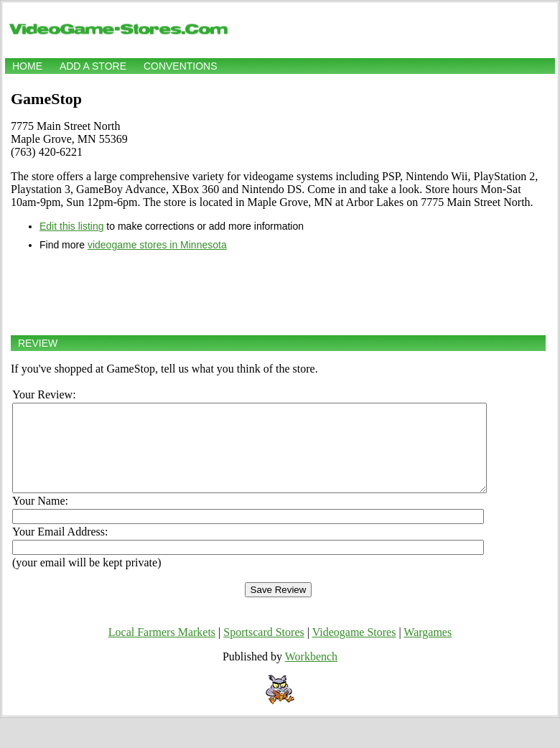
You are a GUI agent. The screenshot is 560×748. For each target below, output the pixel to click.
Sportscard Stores (263, 649)
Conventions (181, 66)
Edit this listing (71, 226)
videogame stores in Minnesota (157, 245)
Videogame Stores (354, 649)
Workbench (311, 674)
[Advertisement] (278, 293)
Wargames (428, 649)
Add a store (93, 66)
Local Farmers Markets (162, 649)
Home (27, 66)
